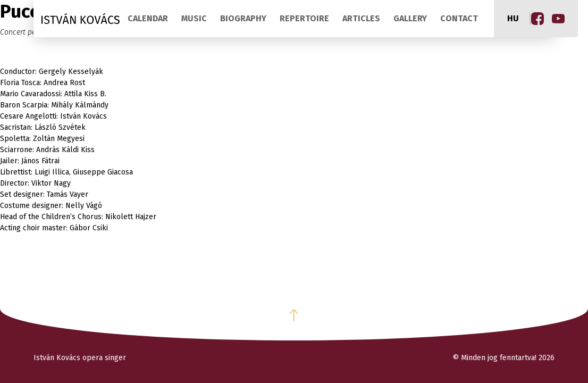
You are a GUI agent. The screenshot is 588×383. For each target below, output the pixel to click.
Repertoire (304, 18)
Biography (243, 18)
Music (194, 18)
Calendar (148, 18)
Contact (459, 18)
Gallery (410, 18)
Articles (361, 18)
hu (513, 18)
